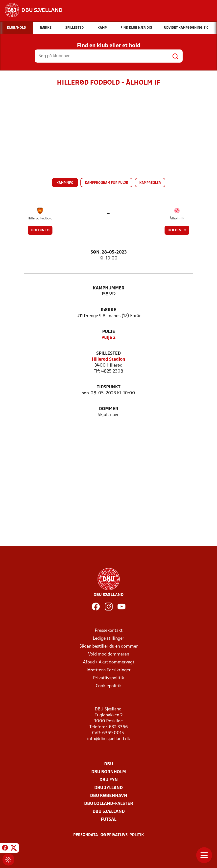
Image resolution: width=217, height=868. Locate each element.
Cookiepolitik (109, 686)
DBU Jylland (108, 788)
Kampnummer (109, 288)
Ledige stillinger (108, 639)
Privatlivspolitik (108, 678)
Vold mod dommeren (109, 654)
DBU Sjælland (109, 812)
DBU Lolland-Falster (109, 804)
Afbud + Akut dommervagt (109, 662)
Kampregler (150, 183)
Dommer (109, 409)
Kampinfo (65, 183)
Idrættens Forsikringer (109, 670)
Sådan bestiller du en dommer (109, 646)
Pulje (109, 332)
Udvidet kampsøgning (186, 28)
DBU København (109, 796)
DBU (109, 764)
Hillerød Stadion (108, 360)
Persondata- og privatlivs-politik (109, 835)
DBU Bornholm (109, 772)
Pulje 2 (108, 338)
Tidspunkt (109, 387)
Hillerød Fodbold (40, 219)
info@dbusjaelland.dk (108, 739)
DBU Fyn (109, 780)
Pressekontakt (109, 631)
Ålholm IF (177, 219)
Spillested (108, 354)
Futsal (108, 820)
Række (108, 310)
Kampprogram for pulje (106, 183)
